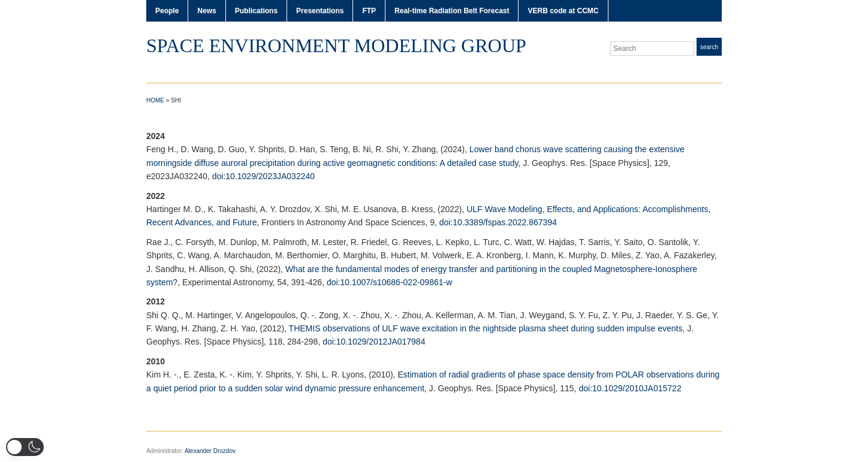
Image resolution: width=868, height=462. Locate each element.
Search (709, 47)
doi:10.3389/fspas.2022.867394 (498, 222)
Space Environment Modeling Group (336, 46)
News (207, 11)
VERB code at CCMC (563, 11)
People (167, 11)
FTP (369, 11)
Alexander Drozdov (210, 451)
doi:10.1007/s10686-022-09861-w (389, 282)
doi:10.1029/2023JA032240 (263, 176)
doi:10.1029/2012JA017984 (374, 342)
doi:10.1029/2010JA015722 (630, 388)
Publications (256, 11)
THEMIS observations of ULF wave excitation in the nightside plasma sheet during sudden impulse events (486, 328)
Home (155, 100)
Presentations (320, 11)
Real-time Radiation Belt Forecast (452, 11)
